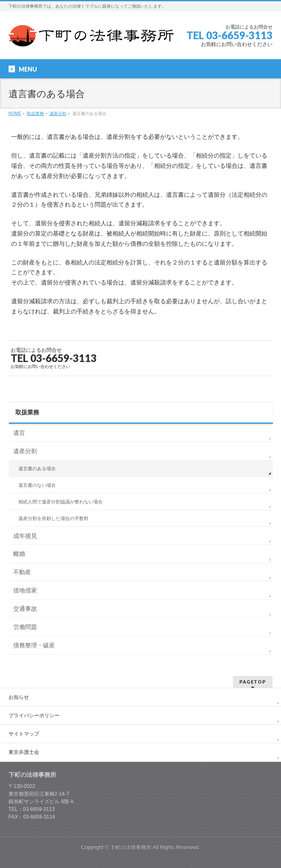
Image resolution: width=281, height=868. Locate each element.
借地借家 (25, 590)
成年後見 (25, 536)
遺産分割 (25, 451)
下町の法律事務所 (131, 847)
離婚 (19, 554)
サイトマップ (24, 734)
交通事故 (25, 609)
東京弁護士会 (24, 752)
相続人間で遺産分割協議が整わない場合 (60, 502)
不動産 (22, 572)
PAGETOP (253, 682)
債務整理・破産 (34, 645)
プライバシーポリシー (34, 716)
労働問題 (25, 627)
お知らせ (19, 697)
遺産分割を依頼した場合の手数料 (53, 518)
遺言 (19, 433)
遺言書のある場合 (37, 468)
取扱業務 (27, 412)
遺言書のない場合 (37, 485)
